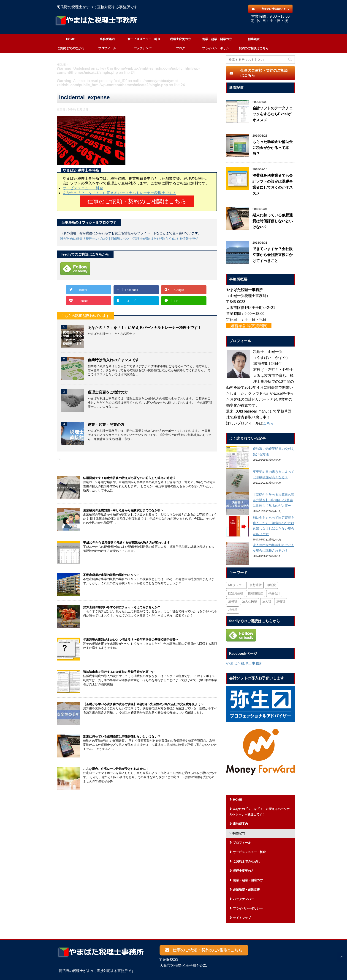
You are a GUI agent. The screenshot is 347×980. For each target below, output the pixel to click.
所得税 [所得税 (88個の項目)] (233, 602)
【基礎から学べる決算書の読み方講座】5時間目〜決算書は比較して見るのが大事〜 (274, 500)
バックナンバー (144, 48)
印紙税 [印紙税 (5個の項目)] (271, 585)
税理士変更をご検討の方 (108, 392)
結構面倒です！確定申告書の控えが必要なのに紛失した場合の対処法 (129, 478)
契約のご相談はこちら (254, 48)
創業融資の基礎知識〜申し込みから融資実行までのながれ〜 (123, 510)
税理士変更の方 (180, 39)
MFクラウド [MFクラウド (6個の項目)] (236, 585)
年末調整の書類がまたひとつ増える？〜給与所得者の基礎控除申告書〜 (131, 639)
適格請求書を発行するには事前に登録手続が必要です (119, 672)
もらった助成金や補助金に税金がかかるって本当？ (273, 148)
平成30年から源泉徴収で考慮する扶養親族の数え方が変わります (126, 542)
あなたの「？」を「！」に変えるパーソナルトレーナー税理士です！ (119, 193)
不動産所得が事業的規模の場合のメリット (111, 575)
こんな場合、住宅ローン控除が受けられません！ (116, 769)
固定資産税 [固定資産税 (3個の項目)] (236, 593)
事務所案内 (107, 39)
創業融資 (254, 39)
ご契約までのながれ (71, 48)
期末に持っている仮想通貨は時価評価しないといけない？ (122, 736)
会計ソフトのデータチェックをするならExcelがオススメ (273, 114)
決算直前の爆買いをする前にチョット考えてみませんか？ (122, 607)
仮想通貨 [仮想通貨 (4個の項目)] (256, 585)
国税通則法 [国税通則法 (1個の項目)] (256, 593)
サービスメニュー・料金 (144, 39)
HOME (71, 39)
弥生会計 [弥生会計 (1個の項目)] (274, 593)
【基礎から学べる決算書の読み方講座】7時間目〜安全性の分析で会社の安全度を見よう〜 (143, 704)
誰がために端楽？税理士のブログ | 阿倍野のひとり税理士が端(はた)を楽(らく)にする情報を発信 (129, 238)
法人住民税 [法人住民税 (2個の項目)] (250, 602)
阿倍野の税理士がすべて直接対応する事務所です (97, 969)
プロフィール (107, 48)
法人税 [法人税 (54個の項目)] (267, 602)
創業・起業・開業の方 (217, 39)
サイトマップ (242, 918)
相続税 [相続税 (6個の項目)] (233, 610)
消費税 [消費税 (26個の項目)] (281, 602)
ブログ (180, 48)
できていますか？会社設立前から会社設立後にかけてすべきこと (273, 255)
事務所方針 (240, 833)
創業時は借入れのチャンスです (113, 360)
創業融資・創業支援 (246, 890)
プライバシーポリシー (217, 48)
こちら (268, 423)
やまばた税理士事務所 (244, 663)
